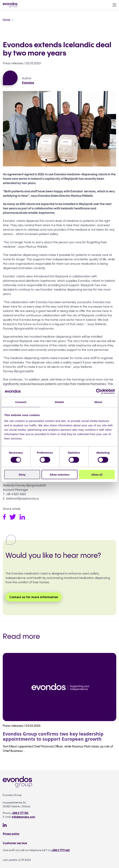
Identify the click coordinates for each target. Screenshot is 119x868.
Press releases (13, 63)
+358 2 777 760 (20, 813)
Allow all (97, 474)
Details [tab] (59, 402)
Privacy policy (11, 834)
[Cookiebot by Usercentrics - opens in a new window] (99, 391)
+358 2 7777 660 (61, 850)
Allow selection (59, 474)
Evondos (28, 83)
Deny (22, 474)
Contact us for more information (34, 597)
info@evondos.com (23, 817)
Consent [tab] (21, 402)
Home (6, 20)
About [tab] (98, 402)
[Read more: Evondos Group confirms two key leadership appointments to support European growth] (59, 706)
